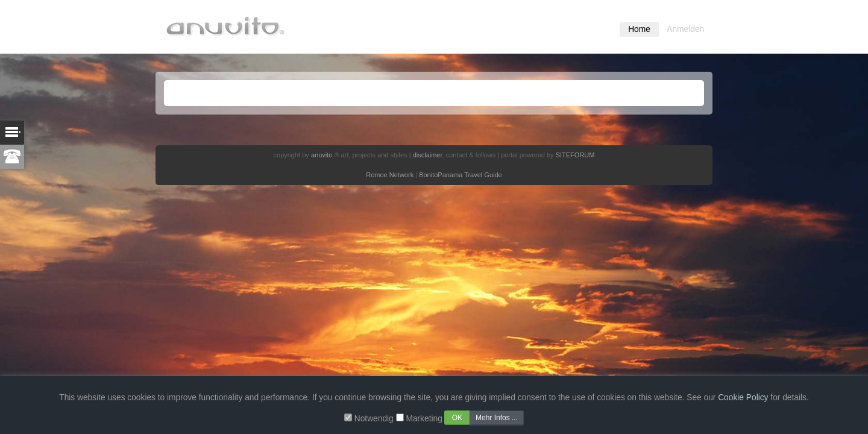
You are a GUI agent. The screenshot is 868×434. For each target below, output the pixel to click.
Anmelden (685, 29)
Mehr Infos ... (497, 418)
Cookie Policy (743, 398)
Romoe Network (390, 175)
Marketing (424, 419)
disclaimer (428, 155)
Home (639, 29)
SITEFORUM (575, 155)
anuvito (322, 155)
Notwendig (374, 419)
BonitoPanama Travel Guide (461, 175)
